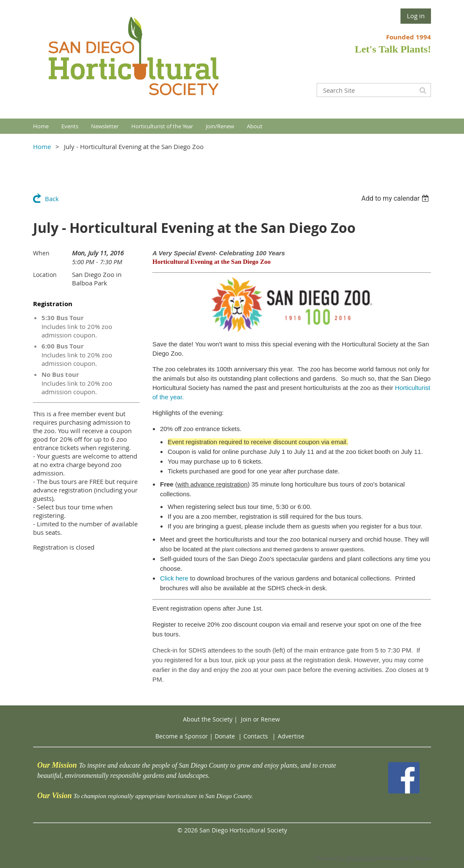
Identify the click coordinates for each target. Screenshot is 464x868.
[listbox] (396, 198)
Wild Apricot (361, 858)
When (41, 253)
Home (42, 147)
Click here (174, 578)
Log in (416, 16)
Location (45, 275)
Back (52, 199)
